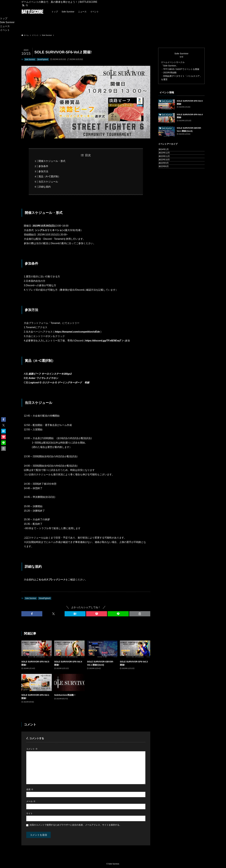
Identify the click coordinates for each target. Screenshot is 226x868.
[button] (32, 614)
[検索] (27, 5)
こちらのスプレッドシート (51, 580)
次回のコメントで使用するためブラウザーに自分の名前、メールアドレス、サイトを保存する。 (75, 825)
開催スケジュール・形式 (52, 161)
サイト (29, 813)
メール (31, 801)
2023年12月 (167, 157)
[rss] (23, 5)
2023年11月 (167, 164)
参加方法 (43, 171)
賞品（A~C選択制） (49, 176)
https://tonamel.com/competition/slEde (77, 332)
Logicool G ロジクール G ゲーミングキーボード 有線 (59, 383)
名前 (30, 789)
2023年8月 (167, 183)
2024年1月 (167, 151)
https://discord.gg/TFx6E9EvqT (103, 341)
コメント (32, 749)
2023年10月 (167, 170)
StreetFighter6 (43, 59)
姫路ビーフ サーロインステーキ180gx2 (50, 374)
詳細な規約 (45, 187)
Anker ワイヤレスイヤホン (43, 378)
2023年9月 (167, 176)
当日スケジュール (48, 182)
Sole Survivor (30, 59)
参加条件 (43, 166)
